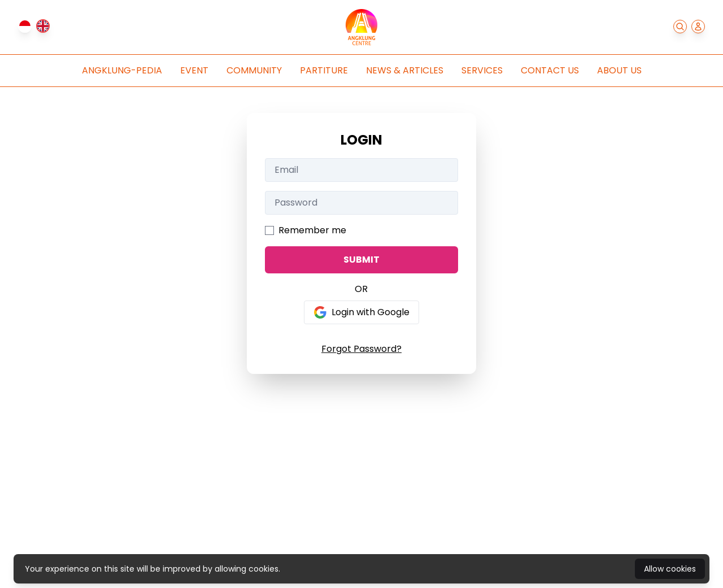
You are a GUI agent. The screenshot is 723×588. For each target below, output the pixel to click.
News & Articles (405, 70)
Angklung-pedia (122, 70)
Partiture (324, 70)
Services (482, 70)
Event (194, 70)
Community (254, 70)
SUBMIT (361, 260)
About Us (619, 70)
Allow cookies (670, 569)
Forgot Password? (361, 349)
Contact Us (550, 70)
